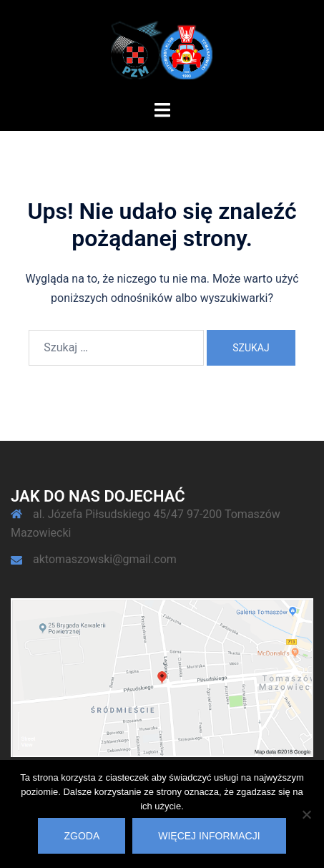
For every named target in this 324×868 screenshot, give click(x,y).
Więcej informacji (209, 836)
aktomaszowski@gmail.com (105, 559)
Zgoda (82, 836)
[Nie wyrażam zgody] (306, 814)
